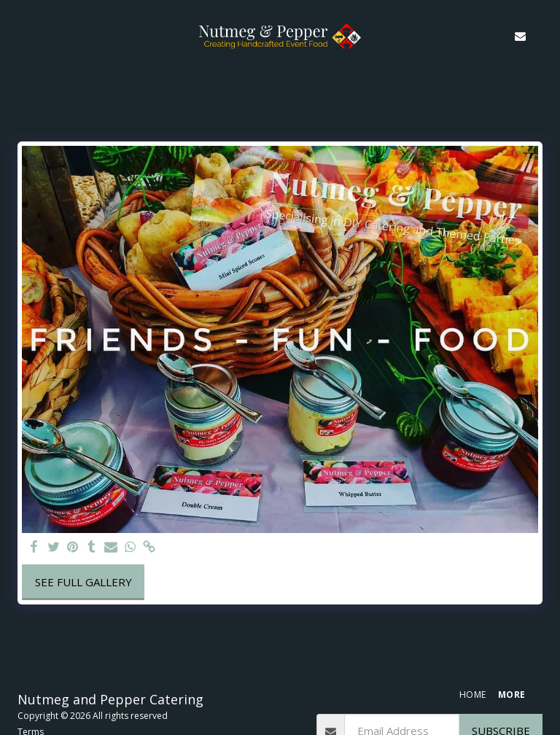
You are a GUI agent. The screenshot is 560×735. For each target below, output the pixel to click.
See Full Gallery (83, 582)
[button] (16, 35)
